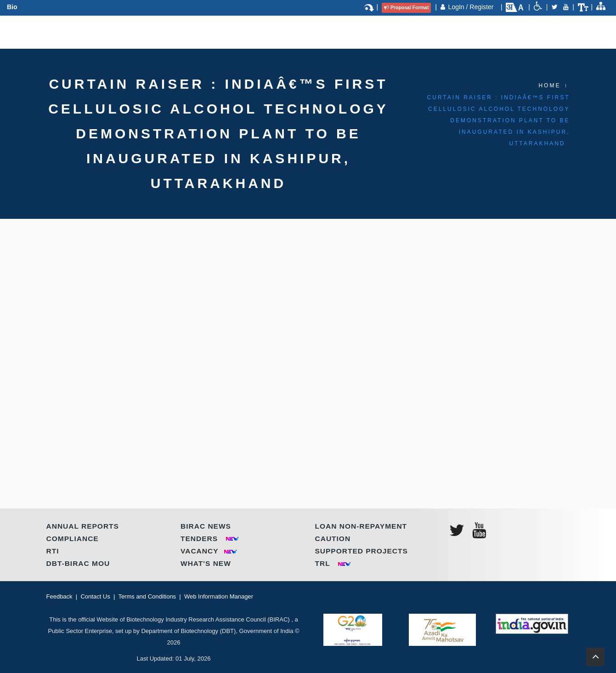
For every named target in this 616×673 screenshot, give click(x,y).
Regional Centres (288, 31)
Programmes (166, 31)
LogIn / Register (472, 7)
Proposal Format (406, 7)
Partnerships (223, 31)
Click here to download (106, 234)
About (123, 31)
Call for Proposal (391, 31)
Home (549, 86)
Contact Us (450, 31)
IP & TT (340, 31)
